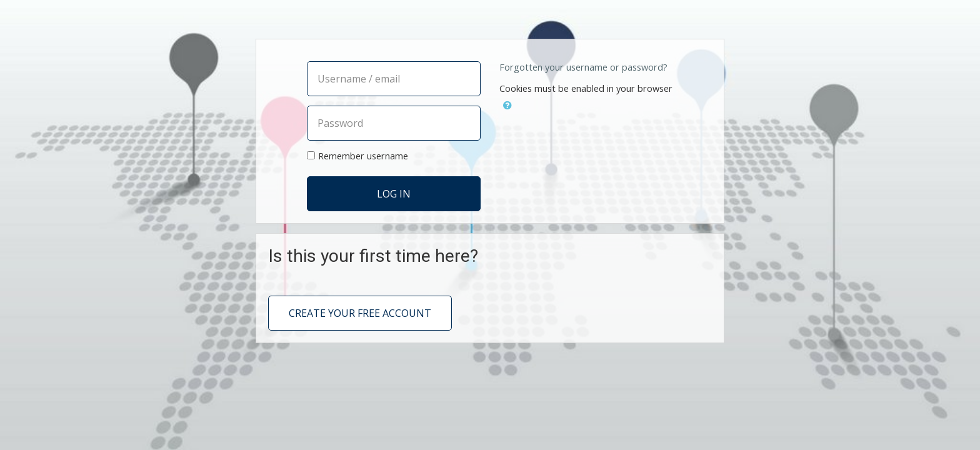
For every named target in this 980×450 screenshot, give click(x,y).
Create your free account (360, 313)
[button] (507, 103)
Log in (394, 194)
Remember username (363, 156)
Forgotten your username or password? (583, 67)
